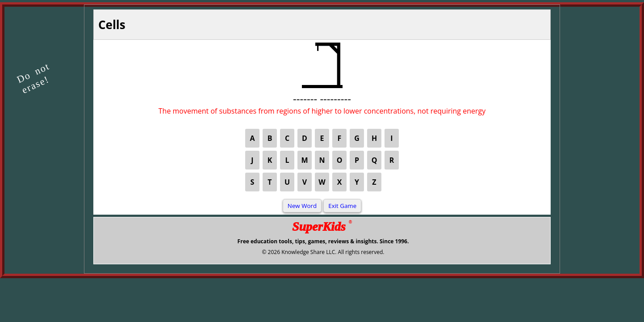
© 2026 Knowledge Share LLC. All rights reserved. (323, 252)
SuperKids (322, 227)
